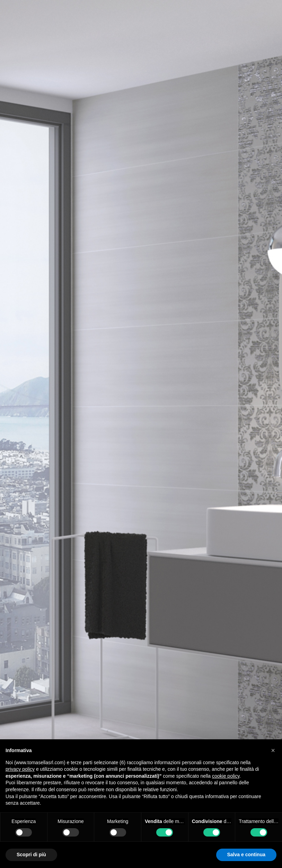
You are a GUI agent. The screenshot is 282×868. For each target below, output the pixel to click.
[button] (273, 750)
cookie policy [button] (226, 776)
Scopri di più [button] (31, 855)
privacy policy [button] (20, 769)
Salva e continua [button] (246, 855)
